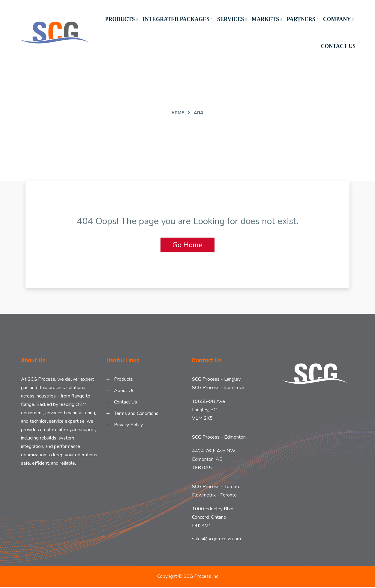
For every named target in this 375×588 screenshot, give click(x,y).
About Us (124, 391)
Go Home (187, 245)
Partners (301, 19)
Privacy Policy (128, 425)
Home (178, 113)
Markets (265, 19)
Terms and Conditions (136, 414)
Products (120, 19)
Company (337, 19)
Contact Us (338, 46)
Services (231, 19)
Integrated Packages (176, 19)
